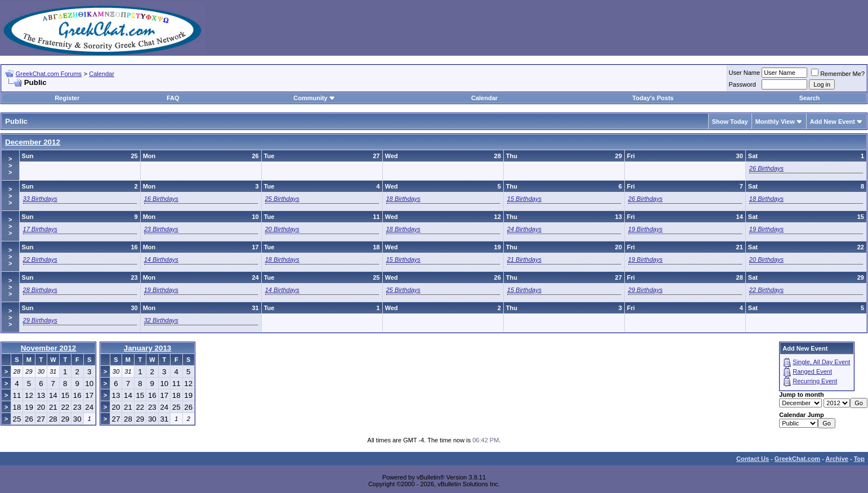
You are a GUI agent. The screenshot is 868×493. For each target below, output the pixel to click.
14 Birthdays (161, 259)
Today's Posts (653, 98)
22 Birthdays (40, 259)
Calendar (102, 74)
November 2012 (49, 348)
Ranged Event (812, 371)
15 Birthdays (524, 199)
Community (314, 98)
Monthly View (775, 122)
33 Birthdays (40, 199)
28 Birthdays (40, 290)
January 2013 (147, 348)
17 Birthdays (40, 229)
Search (810, 98)
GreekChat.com (797, 459)
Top (859, 459)
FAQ (173, 98)
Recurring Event (815, 381)
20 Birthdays (282, 229)
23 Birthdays (161, 229)
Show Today (730, 122)
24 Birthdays (524, 229)
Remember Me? (838, 74)
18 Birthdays (403, 199)
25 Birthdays (282, 199)
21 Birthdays (524, 259)
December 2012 (33, 142)
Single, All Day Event (821, 362)
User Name (745, 73)
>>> (10, 165)
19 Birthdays (645, 229)
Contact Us (753, 459)
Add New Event (833, 122)
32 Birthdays (161, 320)
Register (67, 98)
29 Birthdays (645, 290)
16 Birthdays (161, 199)
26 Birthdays (766, 168)
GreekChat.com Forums (49, 74)
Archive (837, 459)
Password (742, 84)
